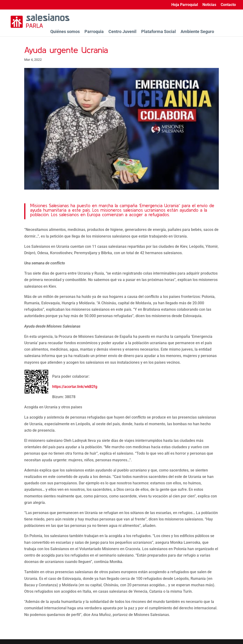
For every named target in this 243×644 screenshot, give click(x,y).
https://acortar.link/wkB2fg (75, 387)
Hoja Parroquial (185, 5)
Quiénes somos (65, 31)
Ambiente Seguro (197, 31)
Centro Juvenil (122, 31)
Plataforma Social (159, 31)
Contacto (228, 5)
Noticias (209, 5)
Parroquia (94, 31)
